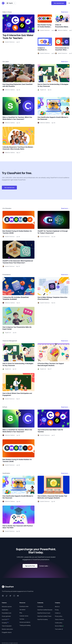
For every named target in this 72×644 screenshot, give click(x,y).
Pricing (57, 610)
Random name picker (7, 629)
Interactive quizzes (7, 607)
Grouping (5, 623)
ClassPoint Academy (43, 619)
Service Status (59, 626)
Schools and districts (25, 622)
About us (57, 607)
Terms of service (59, 619)
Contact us (58, 613)
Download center (24, 606)
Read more (65, 12)
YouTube (22, 619)
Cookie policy (59, 623)
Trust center (59, 629)
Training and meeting (25, 625)
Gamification (5, 610)
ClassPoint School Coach (44, 613)
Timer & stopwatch (7, 626)
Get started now (59, 3)
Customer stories (24, 616)
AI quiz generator (6, 616)
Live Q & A (6, 619)
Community (40, 607)
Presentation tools (7, 613)
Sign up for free (30, 566)
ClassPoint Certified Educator (45, 610)
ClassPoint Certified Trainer (44, 616)
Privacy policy (59, 616)
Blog (21, 613)
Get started (22, 610)
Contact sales (44, 566)
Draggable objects (7, 632)
